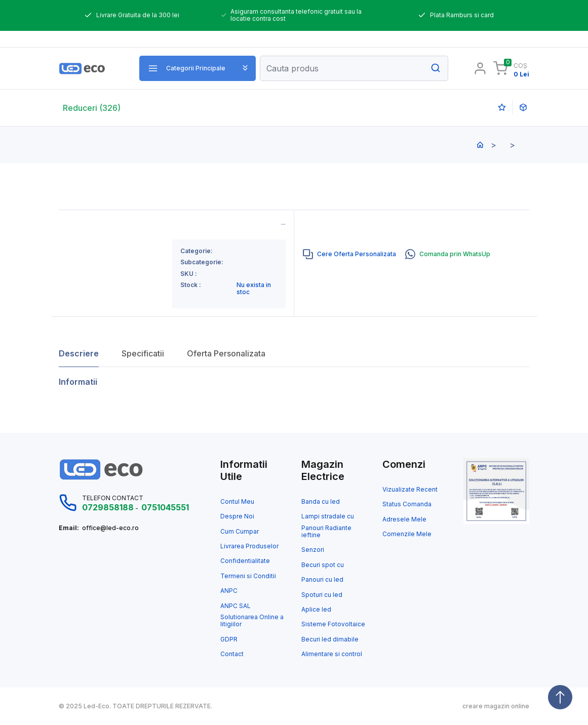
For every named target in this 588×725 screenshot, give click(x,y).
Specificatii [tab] (143, 353)
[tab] (349, 254)
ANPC (229, 591)
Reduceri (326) (92, 108)
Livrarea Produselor (249, 546)
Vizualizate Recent (410, 490)
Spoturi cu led (322, 595)
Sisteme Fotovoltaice (333, 624)
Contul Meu (237, 502)
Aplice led (316, 610)
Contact (232, 654)
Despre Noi (237, 516)
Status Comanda (407, 504)
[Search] (354, 68)
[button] (198, 68)
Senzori (313, 550)
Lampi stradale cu (328, 516)
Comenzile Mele (407, 534)
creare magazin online (496, 706)
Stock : (191, 285)
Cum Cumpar (240, 532)
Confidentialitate (245, 561)
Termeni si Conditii (248, 576)
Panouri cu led (322, 580)
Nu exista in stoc (254, 289)
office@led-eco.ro (110, 528)
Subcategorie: (202, 262)
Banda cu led (321, 502)
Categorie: (197, 251)
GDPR (229, 639)
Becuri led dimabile (330, 639)
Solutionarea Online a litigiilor (252, 621)
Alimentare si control (332, 654)
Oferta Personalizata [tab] (226, 353)
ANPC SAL (236, 606)
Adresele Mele (404, 519)
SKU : (189, 274)
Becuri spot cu (323, 565)
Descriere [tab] (79, 353)
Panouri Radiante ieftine (326, 532)
